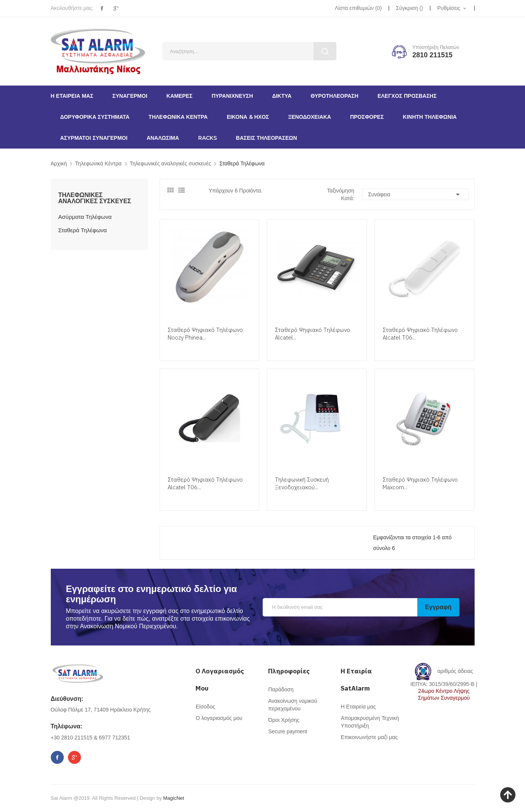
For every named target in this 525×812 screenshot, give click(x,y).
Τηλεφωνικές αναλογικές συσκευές (95, 198)
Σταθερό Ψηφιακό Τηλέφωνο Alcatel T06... (420, 334)
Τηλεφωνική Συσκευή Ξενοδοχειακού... (302, 483)
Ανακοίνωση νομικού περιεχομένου (292, 705)
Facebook (102, 9)
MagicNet (174, 798)
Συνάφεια (415, 194)
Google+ (116, 9)
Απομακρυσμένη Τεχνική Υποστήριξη (370, 722)
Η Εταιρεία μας (358, 707)
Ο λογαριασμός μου (219, 718)
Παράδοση (281, 689)
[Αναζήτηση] (249, 51)
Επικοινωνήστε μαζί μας (369, 737)
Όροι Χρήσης (284, 720)
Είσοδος (205, 707)
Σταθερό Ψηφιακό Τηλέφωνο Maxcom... (420, 483)
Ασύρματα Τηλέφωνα (85, 217)
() (358, 8)
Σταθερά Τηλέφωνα (83, 230)
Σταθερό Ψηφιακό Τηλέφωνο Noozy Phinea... (205, 334)
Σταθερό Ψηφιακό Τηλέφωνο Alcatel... (313, 334)
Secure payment (288, 731)
